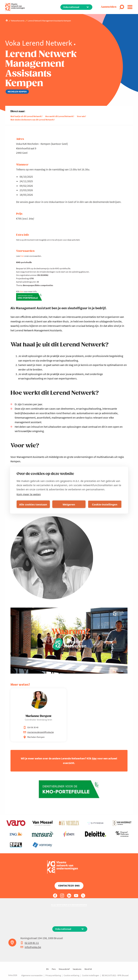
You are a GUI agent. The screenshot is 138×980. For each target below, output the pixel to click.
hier (22, 256)
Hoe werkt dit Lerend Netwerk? (60, 116)
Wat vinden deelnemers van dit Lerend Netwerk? (33, 120)
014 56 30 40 (31, 727)
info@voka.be (31, 947)
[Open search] (122, 7)
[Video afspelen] (69, 641)
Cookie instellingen (91, 975)
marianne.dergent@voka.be (38, 732)
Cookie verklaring (71, 975)
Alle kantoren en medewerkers (69, 905)
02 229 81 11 (30, 943)
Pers (54, 969)
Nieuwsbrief (64, 969)
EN (47, 969)
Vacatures (77, 969)
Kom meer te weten (29, 494)
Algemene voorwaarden (32, 975)
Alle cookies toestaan (33, 504)
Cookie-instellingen (105, 504)
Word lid (88, 969)
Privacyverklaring (53, 975)
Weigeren (69, 504)
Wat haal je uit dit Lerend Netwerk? (26, 116)
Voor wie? (82, 116)
